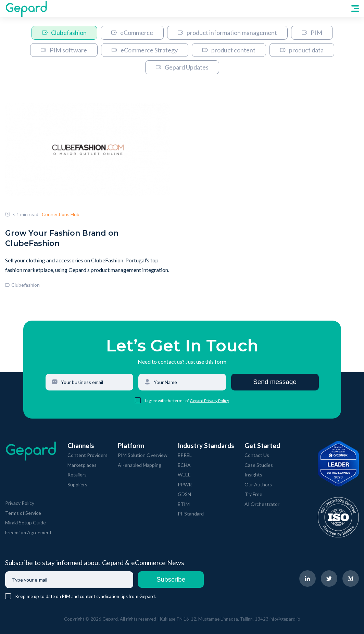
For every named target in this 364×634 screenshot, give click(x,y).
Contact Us (257, 455)
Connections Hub (61, 214)
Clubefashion (64, 33)
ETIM (184, 504)
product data (302, 50)
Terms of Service (23, 513)
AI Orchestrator (262, 504)
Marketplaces (82, 465)
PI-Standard (191, 514)
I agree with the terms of (167, 401)
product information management (227, 33)
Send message (275, 382)
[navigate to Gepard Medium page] (351, 579)
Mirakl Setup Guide (26, 523)
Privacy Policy (20, 503)
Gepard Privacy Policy (209, 401)
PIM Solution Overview (143, 455)
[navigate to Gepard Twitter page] (329, 579)
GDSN (184, 494)
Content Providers (87, 455)
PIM (312, 33)
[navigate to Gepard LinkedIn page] (307, 579)
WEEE (184, 475)
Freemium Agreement (28, 532)
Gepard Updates (182, 67)
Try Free (253, 494)
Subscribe (171, 579)
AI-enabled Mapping (140, 465)
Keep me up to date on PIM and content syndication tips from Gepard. (86, 596)
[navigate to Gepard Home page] (26, 9)
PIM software (64, 50)
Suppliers (77, 484)
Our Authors (258, 484)
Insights (253, 475)
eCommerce (132, 33)
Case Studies (259, 465)
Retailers (77, 475)
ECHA (184, 465)
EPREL (185, 455)
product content (229, 50)
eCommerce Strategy (145, 50)
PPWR (185, 484)
